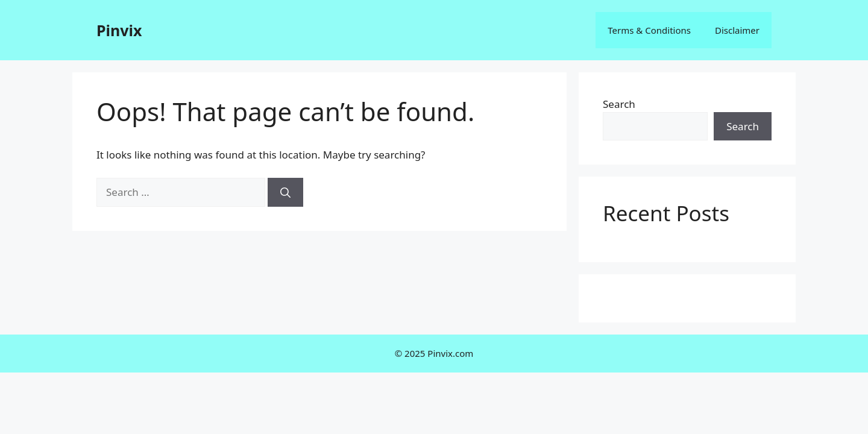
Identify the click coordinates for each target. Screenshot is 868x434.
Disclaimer (737, 30)
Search (619, 104)
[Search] (285, 192)
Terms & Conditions (649, 30)
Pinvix (119, 30)
